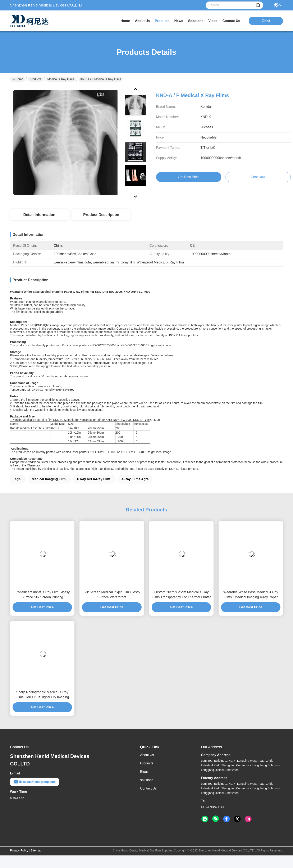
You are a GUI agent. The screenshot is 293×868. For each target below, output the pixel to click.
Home (125, 21)
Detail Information (39, 215)
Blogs (144, 772)
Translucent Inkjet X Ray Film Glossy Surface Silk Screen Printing (42, 595)
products (162, 21)
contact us (231, 21)
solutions (196, 21)
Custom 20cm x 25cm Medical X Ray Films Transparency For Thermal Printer (181, 595)
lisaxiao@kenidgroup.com (35, 782)
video (213, 21)
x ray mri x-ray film (93, 479)
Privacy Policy (19, 850)
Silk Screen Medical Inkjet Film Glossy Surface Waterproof (112, 595)
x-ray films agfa (135, 479)
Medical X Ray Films (61, 79)
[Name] (258, 5)
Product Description (101, 215)
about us (142, 21)
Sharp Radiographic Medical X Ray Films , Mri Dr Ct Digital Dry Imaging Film (42, 695)
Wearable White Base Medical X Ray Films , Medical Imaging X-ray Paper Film (251, 595)
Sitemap (36, 850)
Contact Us (148, 788)
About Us (147, 755)
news (179, 21)
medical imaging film (49, 479)
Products (35, 79)
